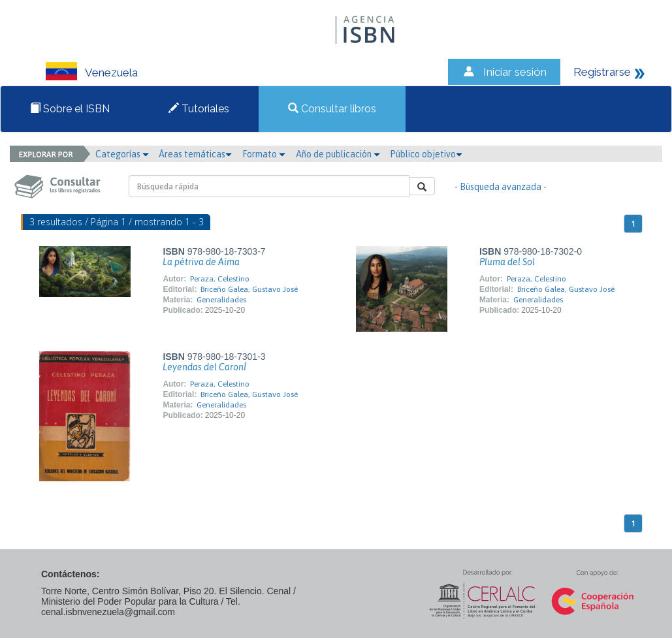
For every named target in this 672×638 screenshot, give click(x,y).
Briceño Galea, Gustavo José (249, 289)
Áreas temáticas (195, 154)
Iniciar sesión (515, 72)
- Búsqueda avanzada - (501, 187)
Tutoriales (199, 109)
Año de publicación (338, 154)
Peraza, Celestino (220, 279)
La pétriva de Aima (201, 262)
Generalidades (221, 300)
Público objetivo (426, 154)
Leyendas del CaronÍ (204, 367)
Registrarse (602, 72)
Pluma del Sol (507, 262)
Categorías (122, 154)
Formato (264, 154)
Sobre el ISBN (70, 109)
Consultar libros (332, 109)
